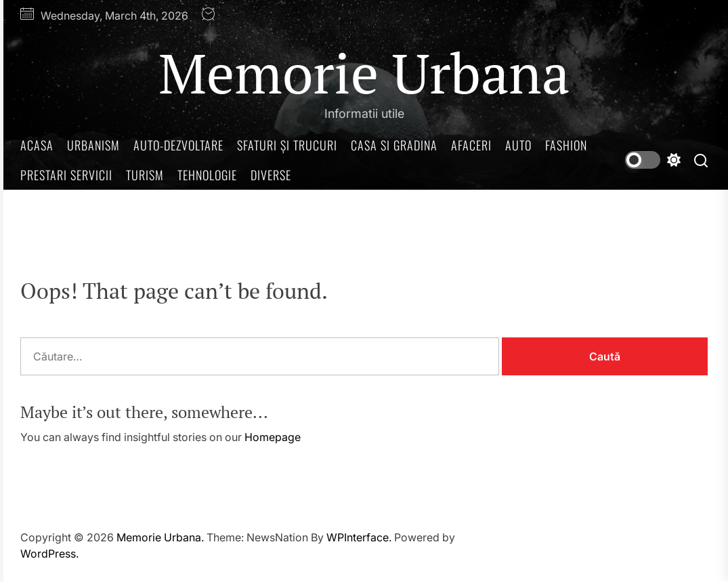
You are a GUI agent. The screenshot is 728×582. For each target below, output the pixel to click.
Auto (518, 145)
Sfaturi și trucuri (287, 145)
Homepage (273, 437)
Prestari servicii (66, 175)
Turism (145, 175)
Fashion (566, 145)
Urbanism (93, 145)
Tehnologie (207, 175)
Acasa (37, 145)
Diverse (271, 175)
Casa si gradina (394, 145)
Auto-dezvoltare (178, 145)
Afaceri (471, 145)
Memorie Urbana (364, 72)
